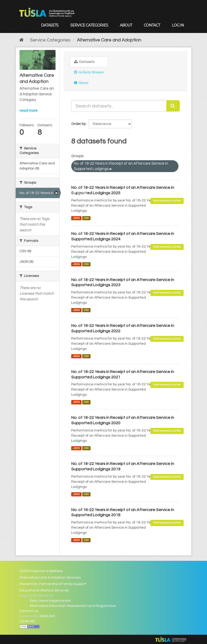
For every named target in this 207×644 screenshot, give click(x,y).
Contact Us (29, 611)
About (126, 25)
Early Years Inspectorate (50, 601)
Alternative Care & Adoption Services (50, 578)
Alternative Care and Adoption (109, 40)
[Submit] (173, 106)
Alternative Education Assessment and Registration (73, 606)
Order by (78, 124)
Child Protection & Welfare (41, 571)
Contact (152, 25)
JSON (76, 218)
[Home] (21, 40)
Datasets (50, 25)
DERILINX (47, 616)
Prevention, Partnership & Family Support (53, 584)
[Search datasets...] (119, 106)
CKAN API (27, 621)
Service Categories (89, 25)
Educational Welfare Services (44, 590)
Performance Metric (167, 201)
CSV (86, 218)
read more (29, 111)
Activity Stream (89, 72)
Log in (178, 25)
